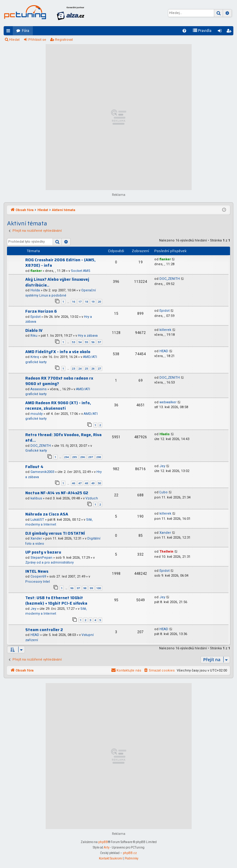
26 (93, 368)
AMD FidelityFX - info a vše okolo (58, 352)
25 (86, 368)
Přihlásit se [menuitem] (221, 32)
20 (99, 302)
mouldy (37, 414)
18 (86, 302)
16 (74, 302)
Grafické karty (36, 451)
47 (80, 483)
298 (99, 457)
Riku (34, 336)
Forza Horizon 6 (41, 311)
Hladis (165, 434)
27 (99, 368)
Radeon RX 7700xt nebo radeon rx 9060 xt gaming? (59, 381)
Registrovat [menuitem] (230, 32)
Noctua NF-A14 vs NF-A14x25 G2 (57, 493)
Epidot (35, 317)
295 (74, 457)
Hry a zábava (88, 336)
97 (78, 588)
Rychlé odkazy (9, 32)
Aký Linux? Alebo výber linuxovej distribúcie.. (57, 282)
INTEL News (37, 571)
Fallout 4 (34, 467)
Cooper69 (38, 576)
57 (99, 342)
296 (83, 457)
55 (86, 342)
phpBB (103, 842)
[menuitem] (184, 31)
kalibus (36, 498)
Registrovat (64, 40)
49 (93, 483)
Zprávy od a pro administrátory (49, 562)
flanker (36, 271)
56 (93, 342)
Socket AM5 (80, 271)
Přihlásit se (37, 40)
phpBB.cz (130, 853)
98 (85, 588)
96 (72, 588)
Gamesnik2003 (42, 472)
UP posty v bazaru (43, 552)
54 (80, 342)
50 (99, 483)
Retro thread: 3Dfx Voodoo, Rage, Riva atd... (63, 438)
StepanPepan (41, 558)
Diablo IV (34, 330)
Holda (35, 290)
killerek (165, 330)
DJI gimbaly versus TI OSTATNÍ (55, 533)
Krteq (35, 357)
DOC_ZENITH (170, 279)
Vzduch (92, 498)
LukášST (37, 520)
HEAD (164, 351)
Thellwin (166, 552)
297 (91, 457)
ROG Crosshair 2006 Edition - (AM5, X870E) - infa (60, 263)
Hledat (14, 40)
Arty (107, 847)
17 (80, 302)
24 (80, 368)
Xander (36, 538)
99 (91, 588)
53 (74, 342)
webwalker (168, 402)
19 (93, 302)
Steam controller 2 (44, 630)
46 (74, 483)
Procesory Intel (38, 582)
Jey (162, 466)
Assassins (38, 389)
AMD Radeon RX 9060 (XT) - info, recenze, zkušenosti (58, 406)
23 (74, 368)
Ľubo (164, 492)
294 (66, 457)
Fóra (26, 31)
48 (86, 483)
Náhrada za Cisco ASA (47, 514)
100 (99, 588)
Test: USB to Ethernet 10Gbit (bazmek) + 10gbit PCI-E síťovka (56, 601)
